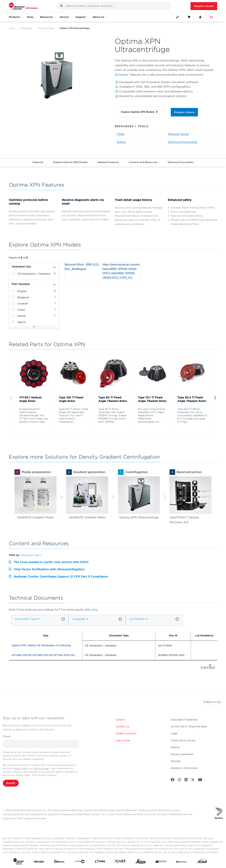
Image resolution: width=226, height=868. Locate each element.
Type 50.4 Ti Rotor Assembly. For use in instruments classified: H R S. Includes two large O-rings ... (192, 415)
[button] (61, 6)
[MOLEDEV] (161, 862)
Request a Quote (204, 6)
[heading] (13, 274)
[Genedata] (80, 862)
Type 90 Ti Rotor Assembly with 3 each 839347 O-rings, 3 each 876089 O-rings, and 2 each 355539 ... (113, 415)
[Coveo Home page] (208, 668)
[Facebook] (173, 780)
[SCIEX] (202, 862)
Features (38, 162)
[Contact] (177, 17)
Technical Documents (183, 142)
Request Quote (178, 134)
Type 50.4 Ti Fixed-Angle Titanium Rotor (192, 399)
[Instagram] (179, 780)
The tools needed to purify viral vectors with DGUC (51, 562)
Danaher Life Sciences (184, 768)
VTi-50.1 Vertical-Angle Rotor (31, 399)
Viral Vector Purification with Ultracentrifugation (49, 569)
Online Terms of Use (183, 740)
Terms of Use (41, 768)
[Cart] (189, 17)
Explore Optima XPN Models (70, 162)
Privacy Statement (182, 754)
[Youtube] (200, 780)
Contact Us (123, 726)
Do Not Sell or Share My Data (189, 726)
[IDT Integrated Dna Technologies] (120, 862)
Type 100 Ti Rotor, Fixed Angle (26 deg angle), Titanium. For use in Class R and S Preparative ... (73, 415)
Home (12, 28)
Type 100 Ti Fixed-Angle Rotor (71, 399)
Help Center (123, 740)
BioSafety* (122, 75)
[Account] (200, 17)
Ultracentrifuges (46, 28)
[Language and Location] (212, 17)
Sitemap (176, 761)
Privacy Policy (21, 768)
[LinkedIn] (186, 780)
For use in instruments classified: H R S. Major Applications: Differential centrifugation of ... (152, 415)
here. (95, 610)
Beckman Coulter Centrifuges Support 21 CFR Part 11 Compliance (61, 577)
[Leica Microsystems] (141, 862)
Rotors (121, 142)
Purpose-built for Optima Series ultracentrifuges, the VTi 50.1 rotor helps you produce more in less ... (34, 415)
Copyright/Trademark (184, 720)
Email (7, 736)
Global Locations (126, 733)
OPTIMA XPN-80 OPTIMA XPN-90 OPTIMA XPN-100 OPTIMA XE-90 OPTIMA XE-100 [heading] (63, 655)
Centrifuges (26, 28)
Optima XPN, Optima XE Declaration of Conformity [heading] (41, 645)
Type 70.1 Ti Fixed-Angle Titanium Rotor (152, 399)
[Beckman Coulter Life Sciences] (23, 6)
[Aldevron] (59, 862)
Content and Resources (143, 162)
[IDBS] (100, 862)
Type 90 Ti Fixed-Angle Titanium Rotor (113, 399)
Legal (174, 733)
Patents (175, 747)
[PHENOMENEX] (181, 862)
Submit (11, 783)
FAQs (121, 134)
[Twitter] (193, 780)
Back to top (212, 702)
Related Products (108, 162)
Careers (120, 720)
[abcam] (39, 862)
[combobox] (114, 6)
